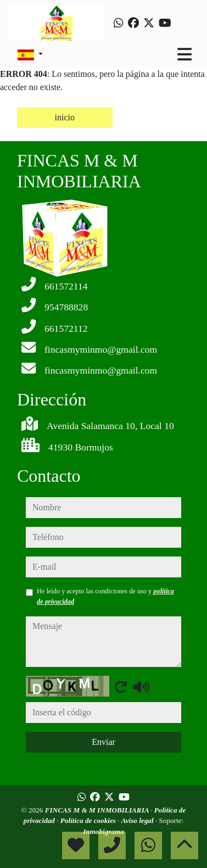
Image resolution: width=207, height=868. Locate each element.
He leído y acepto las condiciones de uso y (105, 596)
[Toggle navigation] (184, 54)
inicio (65, 117)
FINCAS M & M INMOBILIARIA (98, 810)
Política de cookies (89, 820)
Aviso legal (138, 820)
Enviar (104, 742)
